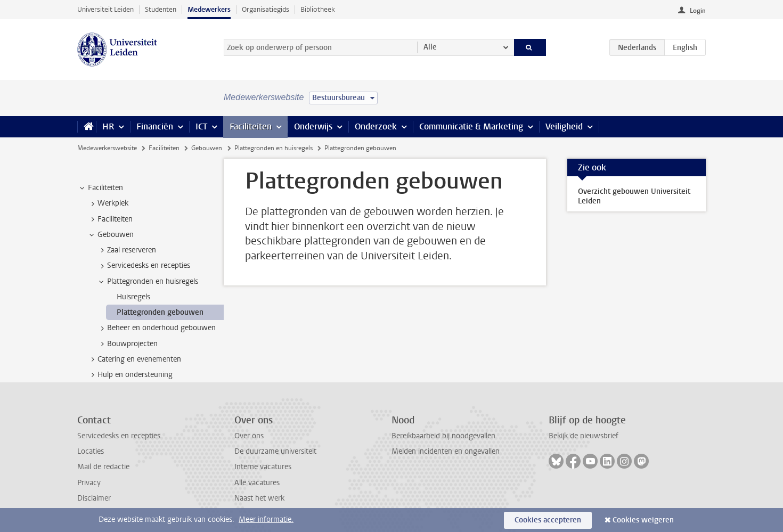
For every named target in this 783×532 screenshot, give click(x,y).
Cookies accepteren (548, 520)
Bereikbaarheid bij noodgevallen (443, 436)
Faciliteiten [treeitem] (100, 188)
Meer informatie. (266, 519)
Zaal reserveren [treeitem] (127, 250)
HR (108, 126)
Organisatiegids (266, 9)
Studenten (161, 9)
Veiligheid (564, 126)
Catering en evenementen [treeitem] (134, 359)
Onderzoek (376, 126)
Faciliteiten (251, 126)
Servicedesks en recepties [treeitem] (144, 266)
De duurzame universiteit (275, 451)
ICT (201, 126)
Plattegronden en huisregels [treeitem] (148, 282)
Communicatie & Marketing (471, 126)
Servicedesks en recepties (119, 436)
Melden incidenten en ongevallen (446, 451)
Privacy (89, 483)
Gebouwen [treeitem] (111, 235)
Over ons (249, 436)
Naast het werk (259, 498)
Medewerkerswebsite (107, 148)
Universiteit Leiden (105, 9)
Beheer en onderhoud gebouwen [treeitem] (156, 328)
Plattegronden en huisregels (274, 148)
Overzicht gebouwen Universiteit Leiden (634, 196)
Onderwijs (313, 126)
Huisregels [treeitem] (133, 297)
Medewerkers (209, 9)
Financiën (155, 126)
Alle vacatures (257, 483)
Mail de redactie (103, 467)
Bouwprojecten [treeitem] (127, 344)
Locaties (91, 451)
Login (698, 11)
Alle (430, 47)
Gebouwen (207, 148)
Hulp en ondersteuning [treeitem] (130, 375)
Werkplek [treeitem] (108, 203)
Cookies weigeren (643, 520)
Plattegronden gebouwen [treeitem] (160, 312)
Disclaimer (94, 498)
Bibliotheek (318, 9)
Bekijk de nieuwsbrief (584, 436)
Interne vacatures (263, 467)
